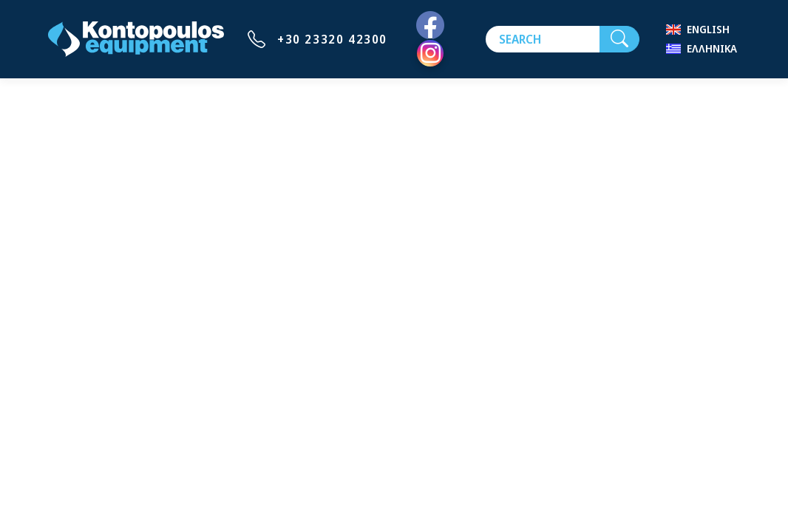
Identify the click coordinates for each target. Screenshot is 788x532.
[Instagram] (430, 53)
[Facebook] (430, 26)
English (708, 29)
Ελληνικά (712, 48)
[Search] (543, 39)
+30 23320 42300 (332, 39)
